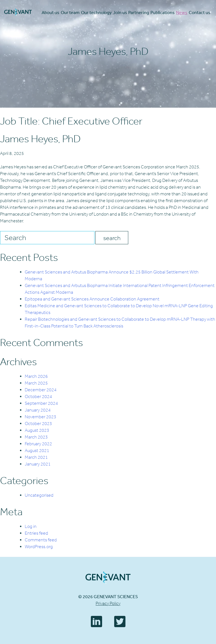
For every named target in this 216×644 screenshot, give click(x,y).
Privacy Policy (108, 603)
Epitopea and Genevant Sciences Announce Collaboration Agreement (92, 299)
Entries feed (36, 533)
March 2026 (36, 376)
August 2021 (37, 450)
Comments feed (41, 540)
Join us (120, 12)
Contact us (200, 12)
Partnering (139, 12)
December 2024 (41, 390)
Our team (70, 12)
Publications (163, 12)
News (182, 12)
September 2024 (41, 403)
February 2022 (38, 444)
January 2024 (38, 410)
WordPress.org (39, 547)
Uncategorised (39, 495)
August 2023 (37, 430)
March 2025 (36, 383)
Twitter (120, 622)
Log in (31, 526)
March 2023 (36, 437)
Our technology (96, 12)
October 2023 (38, 423)
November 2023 (40, 417)
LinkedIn (96, 622)
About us (50, 12)
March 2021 (36, 457)
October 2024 (38, 396)
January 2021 (38, 464)
